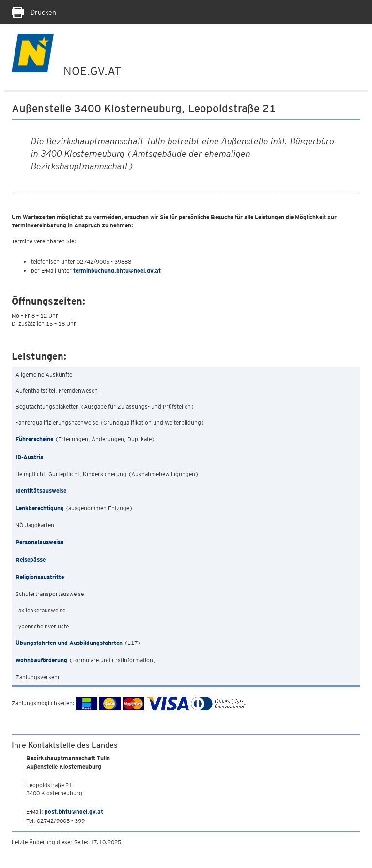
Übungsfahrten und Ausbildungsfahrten (69, 643)
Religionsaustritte (40, 577)
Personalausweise (39, 542)
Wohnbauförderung (41, 660)
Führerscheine (34, 439)
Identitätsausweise (41, 490)
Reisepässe (31, 559)
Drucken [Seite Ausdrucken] (34, 12)
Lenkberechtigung (40, 508)
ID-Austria (30, 457)
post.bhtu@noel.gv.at (74, 812)
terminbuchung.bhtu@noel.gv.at (117, 270)
